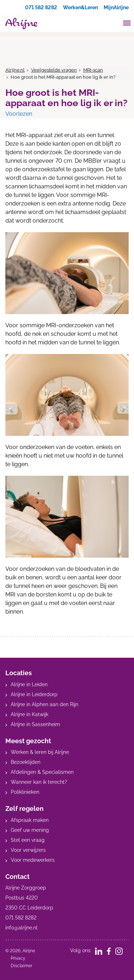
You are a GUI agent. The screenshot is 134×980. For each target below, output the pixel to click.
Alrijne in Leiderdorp (34, 694)
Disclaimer (21, 966)
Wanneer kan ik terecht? (39, 782)
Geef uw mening (30, 830)
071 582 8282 (41, 7)
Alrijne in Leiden (29, 684)
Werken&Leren (80, 7)
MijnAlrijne (116, 7)
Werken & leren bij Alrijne (40, 752)
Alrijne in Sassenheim (35, 724)
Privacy (18, 958)
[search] (113, 23)
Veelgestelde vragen (54, 70)
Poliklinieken (25, 792)
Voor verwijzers (28, 850)
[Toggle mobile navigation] (127, 24)
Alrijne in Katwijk (29, 714)
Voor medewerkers (33, 860)
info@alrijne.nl (21, 928)
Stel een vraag (28, 840)
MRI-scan (93, 70)
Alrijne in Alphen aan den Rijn (44, 704)
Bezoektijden (26, 762)
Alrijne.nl (15, 70)
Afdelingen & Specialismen (42, 772)
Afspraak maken (30, 820)
